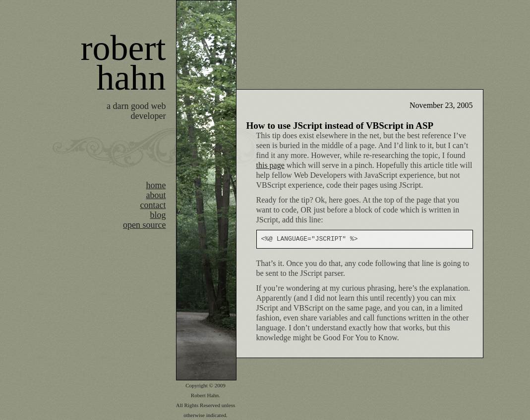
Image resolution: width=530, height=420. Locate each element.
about (156, 195)
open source (144, 225)
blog (158, 215)
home (156, 185)
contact (153, 205)
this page (270, 165)
